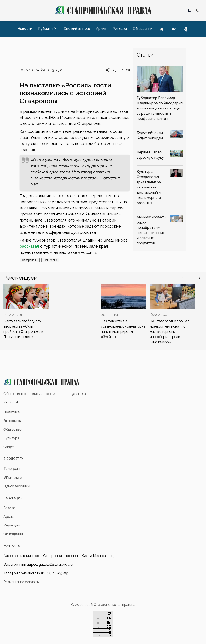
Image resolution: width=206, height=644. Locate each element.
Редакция (12, 525)
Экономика (13, 421)
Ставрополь (30, 260)
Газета (9, 508)
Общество (50, 260)
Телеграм (12, 469)
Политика (12, 412)
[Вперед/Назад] (185, 278)
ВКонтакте (13, 477)
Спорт (9, 447)
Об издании (13, 534)
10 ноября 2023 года (46, 70)
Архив (9, 517)
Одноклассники (17, 486)
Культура (11, 438)
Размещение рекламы (21, 582)
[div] (26, 312)
